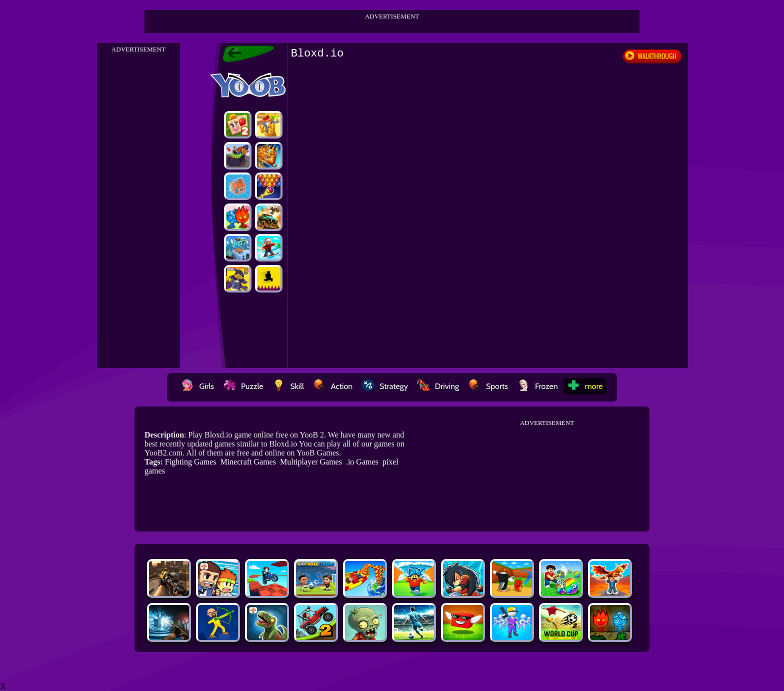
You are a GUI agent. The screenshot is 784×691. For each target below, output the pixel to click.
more (585, 386)
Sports (488, 386)
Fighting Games (191, 462)
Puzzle (243, 386)
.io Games (362, 462)
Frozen (537, 386)
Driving (438, 386)
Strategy (385, 386)
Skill (288, 386)
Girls (197, 386)
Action (333, 386)
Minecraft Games (248, 462)
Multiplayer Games (311, 462)
